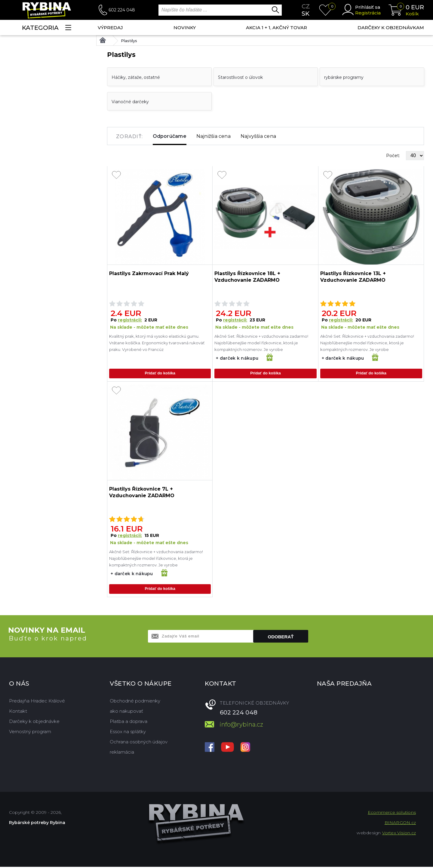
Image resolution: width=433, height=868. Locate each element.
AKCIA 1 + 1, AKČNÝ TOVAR (276, 28)
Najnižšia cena (213, 136)
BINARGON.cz (400, 824)
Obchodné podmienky (135, 702)
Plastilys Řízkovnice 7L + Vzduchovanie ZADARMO (142, 493)
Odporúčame (170, 136)
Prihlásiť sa (368, 7)
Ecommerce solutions (392, 814)
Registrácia (368, 13)
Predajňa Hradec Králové (37, 702)
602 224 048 (122, 10)
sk (306, 14)
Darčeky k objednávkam (391, 28)
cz (306, 6)
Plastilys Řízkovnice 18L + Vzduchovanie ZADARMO (247, 277)
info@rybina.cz (241, 726)
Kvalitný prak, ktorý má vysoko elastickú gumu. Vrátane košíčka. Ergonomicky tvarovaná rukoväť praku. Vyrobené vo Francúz (157, 343)
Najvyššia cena (258, 136)
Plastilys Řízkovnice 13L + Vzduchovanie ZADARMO (353, 277)
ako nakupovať (126, 712)
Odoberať (281, 638)
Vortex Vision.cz (399, 834)
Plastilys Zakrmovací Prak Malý (149, 273)
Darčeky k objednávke (34, 722)
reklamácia (122, 753)
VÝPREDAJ (110, 28)
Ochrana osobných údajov (139, 743)
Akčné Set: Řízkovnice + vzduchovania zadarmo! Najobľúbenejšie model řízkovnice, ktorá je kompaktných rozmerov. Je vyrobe (261, 343)
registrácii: (130, 320)
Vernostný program (30, 733)
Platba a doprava (129, 722)
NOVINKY (185, 28)
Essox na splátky (128, 733)
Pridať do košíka (160, 374)
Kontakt (18, 712)
